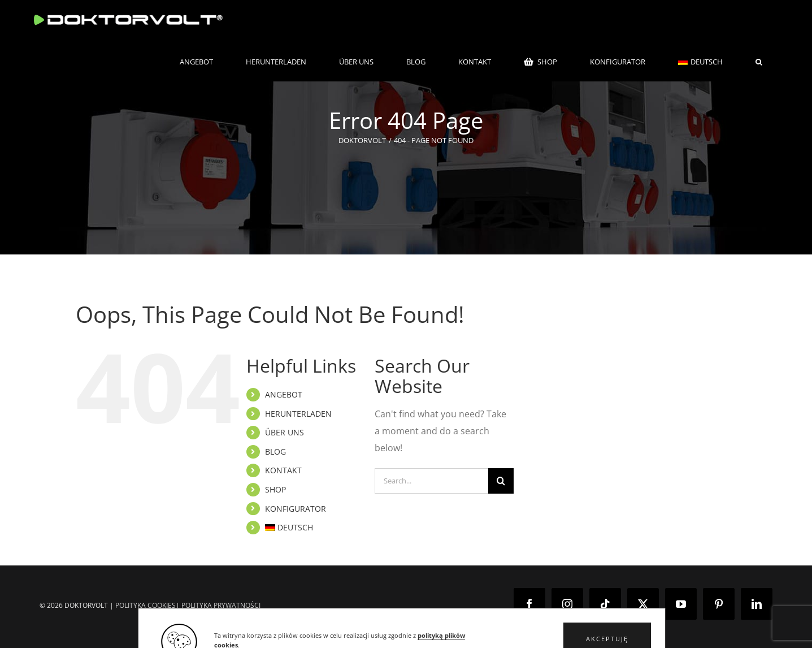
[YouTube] (681, 604)
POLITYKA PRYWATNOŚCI (221, 605)
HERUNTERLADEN (298, 414)
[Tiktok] (605, 604)
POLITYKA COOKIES (146, 605)
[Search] (501, 481)
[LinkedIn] (757, 604)
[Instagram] (567, 604)
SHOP (275, 489)
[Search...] (431, 481)
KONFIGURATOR (296, 509)
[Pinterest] (719, 604)
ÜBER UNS (285, 432)
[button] (759, 62)
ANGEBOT (284, 394)
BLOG (275, 452)
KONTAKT (283, 470)
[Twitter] (643, 604)
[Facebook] (529, 604)
